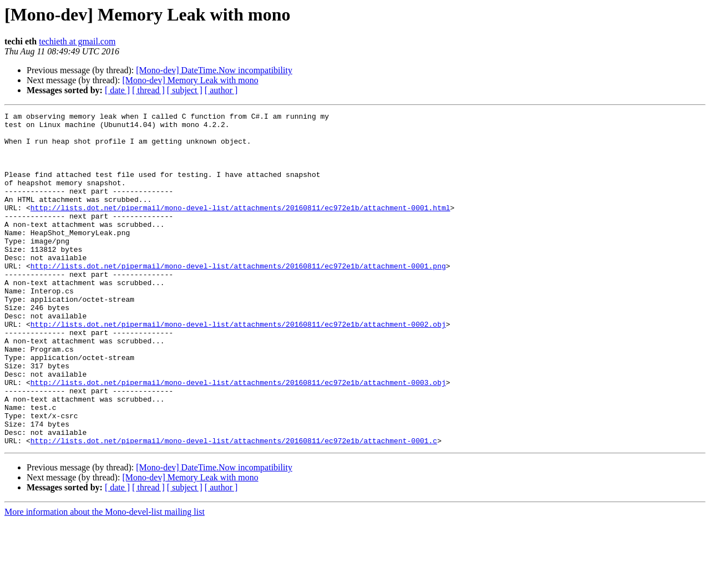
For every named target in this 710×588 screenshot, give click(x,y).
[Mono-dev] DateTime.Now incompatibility (214, 70)
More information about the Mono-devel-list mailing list (105, 578)
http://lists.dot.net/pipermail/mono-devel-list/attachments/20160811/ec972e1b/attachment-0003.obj (238, 437)
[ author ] (221, 90)
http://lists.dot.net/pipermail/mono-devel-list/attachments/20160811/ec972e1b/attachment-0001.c (234, 507)
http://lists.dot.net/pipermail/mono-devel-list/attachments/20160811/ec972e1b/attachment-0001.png (238, 297)
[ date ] (117, 90)
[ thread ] (148, 90)
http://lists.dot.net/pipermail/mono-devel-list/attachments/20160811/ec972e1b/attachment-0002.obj (238, 367)
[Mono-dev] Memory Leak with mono (190, 80)
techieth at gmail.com (77, 41)
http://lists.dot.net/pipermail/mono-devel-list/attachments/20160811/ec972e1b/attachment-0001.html (240, 227)
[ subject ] (185, 90)
